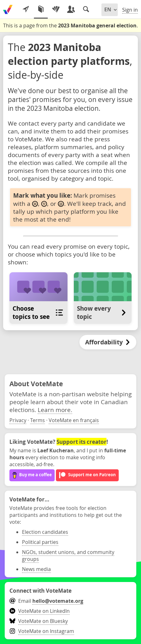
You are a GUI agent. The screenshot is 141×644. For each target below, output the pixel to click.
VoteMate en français (74, 420)
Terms (38, 420)
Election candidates (45, 532)
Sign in (130, 10)
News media (36, 569)
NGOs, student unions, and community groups (68, 556)
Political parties (40, 542)
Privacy (18, 420)
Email (46, 601)
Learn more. (55, 410)
